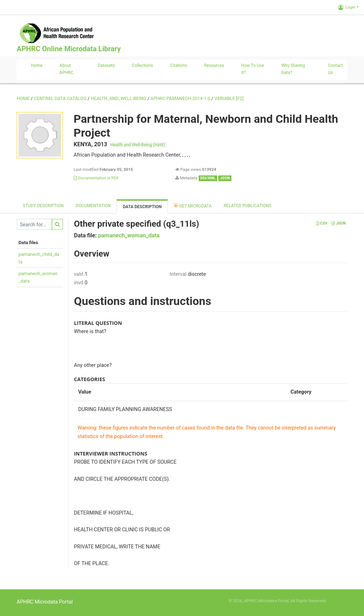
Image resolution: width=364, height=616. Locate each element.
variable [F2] (229, 98)
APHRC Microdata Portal (45, 602)
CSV (322, 223)
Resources (214, 65)
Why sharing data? (293, 69)
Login (347, 7)
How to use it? (252, 69)
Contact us (335, 69)
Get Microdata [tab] (193, 206)
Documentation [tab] (93, 206)
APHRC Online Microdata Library (69, 49)
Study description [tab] (43, 206)
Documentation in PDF (96, 178)
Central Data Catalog (60, 98)
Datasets (106, 65)
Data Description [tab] (142, 207)
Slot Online (338, 601)
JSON (339, 223)
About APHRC (66, 69)
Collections (143, 65)
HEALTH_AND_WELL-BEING (119, 98)
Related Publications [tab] (248, 206)
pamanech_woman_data (129, 235)
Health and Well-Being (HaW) (138, 145)
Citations (179, 65)
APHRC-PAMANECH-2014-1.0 (180, 98)
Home (37, 65)
